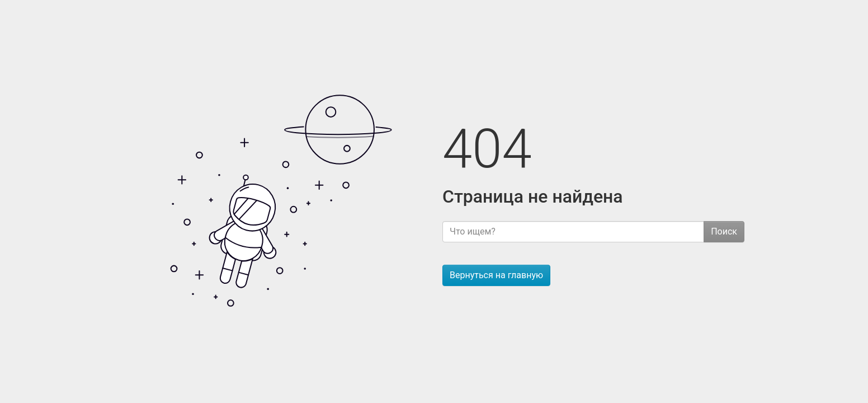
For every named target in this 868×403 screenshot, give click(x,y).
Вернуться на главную (496, 275)
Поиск (724, 231)
